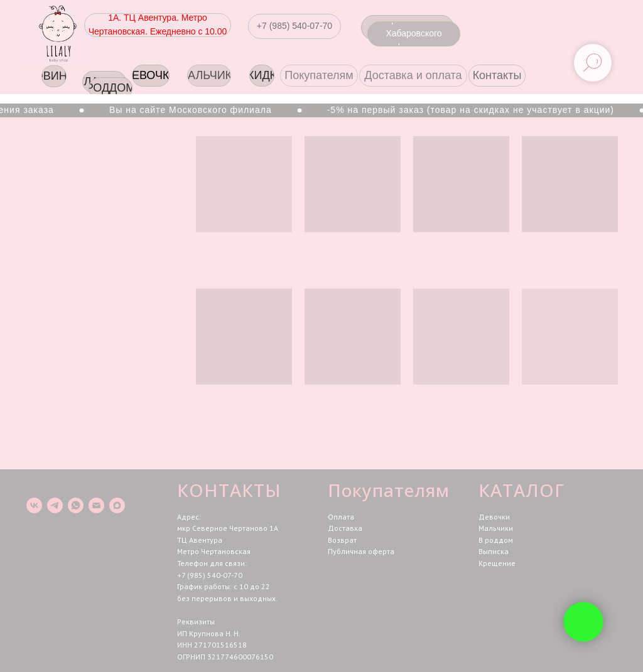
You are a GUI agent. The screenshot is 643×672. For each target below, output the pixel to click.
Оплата (341, 517)
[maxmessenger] (117, 505)
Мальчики (496, 528)
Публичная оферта (361, 551)
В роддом (496, 540)
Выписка (494, 551)
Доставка (345, 528)
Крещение (497, 563)
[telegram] (55, 505)
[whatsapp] (76, 505)
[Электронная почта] (96, 505)
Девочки (494, 517)
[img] (57, 34)
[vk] (34, 505)
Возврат (342, 540)
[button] (294, 26)
